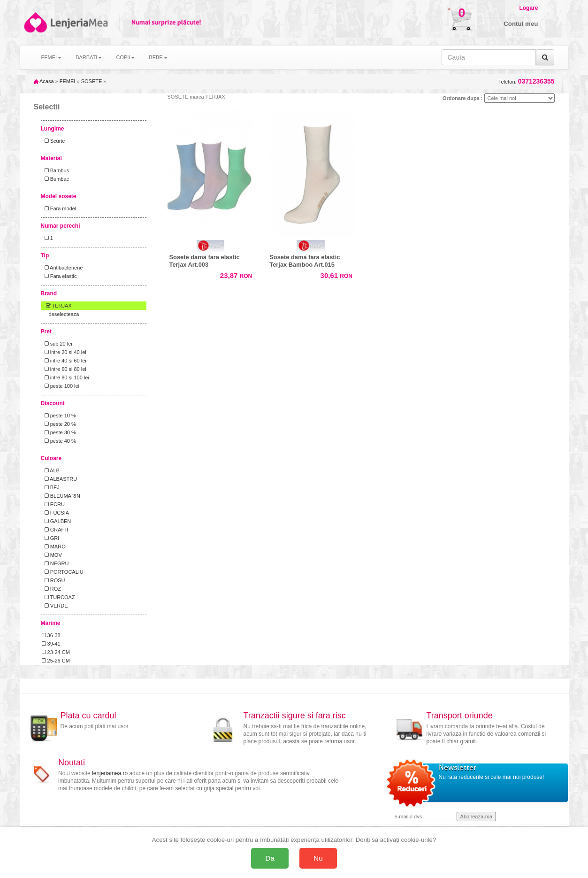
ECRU (53, 504)
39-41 (51, 644)
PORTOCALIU (63, 572)
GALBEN (57, 521)
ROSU (53, 580)
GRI (51, 538)
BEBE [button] (158, 57)
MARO (54, 547)
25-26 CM (56, 661)
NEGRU (55, 563)
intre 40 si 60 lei (64, 361)
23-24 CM (56, 652)
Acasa (44, 81)
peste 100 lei (61, 386)
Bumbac (56, 179)
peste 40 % (59, 441)
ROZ (51, 589)
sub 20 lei (57, 344)
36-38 (51, 635)
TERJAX (57, 306)
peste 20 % (59, 424)
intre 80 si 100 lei (65, 377)
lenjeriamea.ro (110, 773)
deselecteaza (64, 314)
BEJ (51, 487)
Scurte (53, 141)
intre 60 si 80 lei (64, 369)
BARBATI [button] (89, 57)
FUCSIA (56, 513)
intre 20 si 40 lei (64, 352)
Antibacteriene (62, 268)
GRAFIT (56, 530)
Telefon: (526, 81)
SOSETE (92, 81)
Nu (318, 858)
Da (270, 858)
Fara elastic (59, 276)
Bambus (56, 170)
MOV (52, 555)
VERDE (55, 606)
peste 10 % (59, 416)
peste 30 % (59, 432)
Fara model (59, 208)
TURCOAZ (58, 597)
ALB (51, 470)
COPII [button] (125, 57)
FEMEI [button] (52, 57)
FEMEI (68, 81)
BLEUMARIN (61, 496)
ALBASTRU (60, 479)
